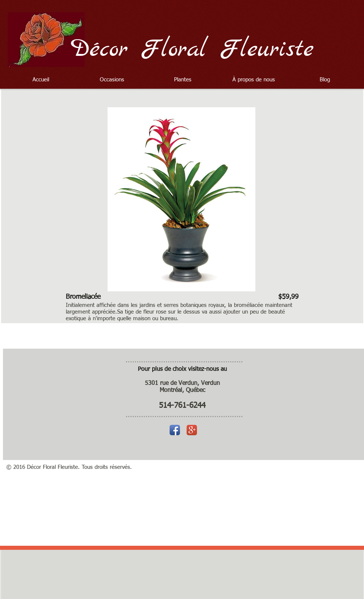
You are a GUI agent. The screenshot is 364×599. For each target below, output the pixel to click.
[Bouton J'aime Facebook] (329, 67)
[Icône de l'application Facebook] (175, 430)
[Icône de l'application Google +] (192, 430)
